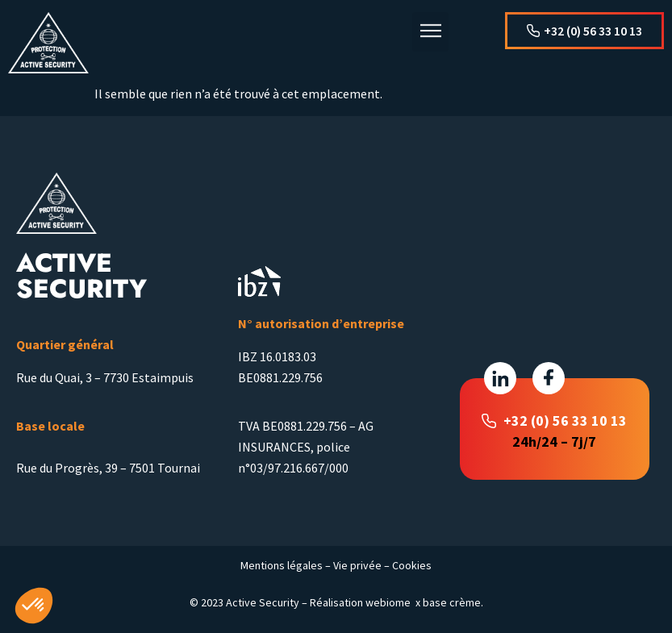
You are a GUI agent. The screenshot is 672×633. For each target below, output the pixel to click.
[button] (430, 32)
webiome (388, 602)
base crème (452, 602)
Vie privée (357, 565)
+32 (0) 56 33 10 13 (565, 421)
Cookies (412, 565)
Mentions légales (282, 565)
